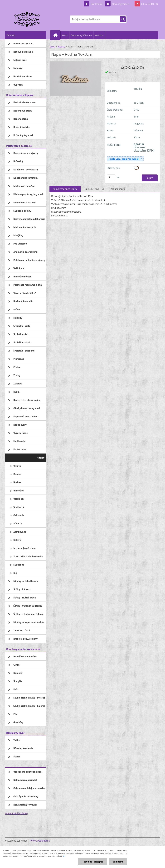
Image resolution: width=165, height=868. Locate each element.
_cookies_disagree (93, 862)
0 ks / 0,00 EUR (150, 4)
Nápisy (61, 46)
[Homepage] (57, 35)
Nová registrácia (120, 4)
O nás (65, 35)
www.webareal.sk (40, 841)
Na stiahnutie (118, 189)
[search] (123, 19)
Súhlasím (118, 862)
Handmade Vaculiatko (16, 813)
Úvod (52, 46)
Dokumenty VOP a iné (81, 35)
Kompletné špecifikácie (65, 189)
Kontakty (99, 35)
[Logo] (27, 19)
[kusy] (111, 177)
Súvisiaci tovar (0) (94, 189)
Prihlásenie (97, 4)
